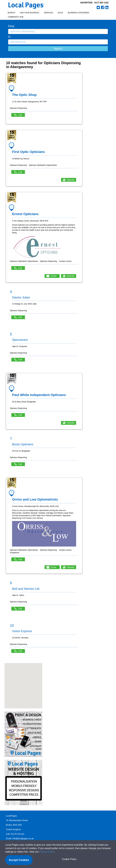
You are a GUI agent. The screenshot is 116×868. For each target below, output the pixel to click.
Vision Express (22, 631)
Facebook (103, 7)
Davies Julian (21, 297)
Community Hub (16, 17)
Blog (60, 13)
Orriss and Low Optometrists (35, 499)
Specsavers (20, 340)
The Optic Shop (24, 95)
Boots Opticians (23, 444)
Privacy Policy (47, 852)
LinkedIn (107, 7)
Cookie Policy (69, 859)
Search (11, 13)
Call (20, 115)
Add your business (30, 13)
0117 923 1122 (101, 3)
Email (54, 276)
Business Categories (79, 13)
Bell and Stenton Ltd (26, 589)
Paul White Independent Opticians (39, 395)
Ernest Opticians (25, 214)
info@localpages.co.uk (23, 839)
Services (48, 13)
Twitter (98, 7)
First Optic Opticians (28, 152)
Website (71, 180)
